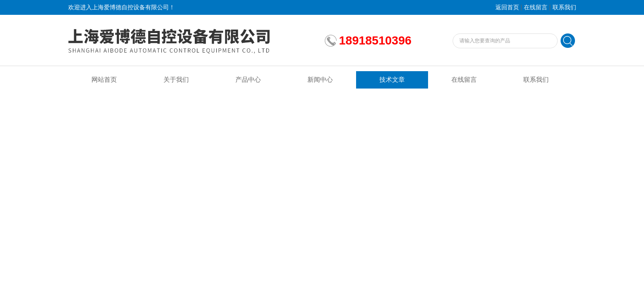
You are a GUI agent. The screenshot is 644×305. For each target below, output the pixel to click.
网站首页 (104, 80)
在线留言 (536, 7)
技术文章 (392, 80)
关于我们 (176, 80)
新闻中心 (320, 80)
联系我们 (564, 7)
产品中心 (248, 80)
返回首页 (507, 7)
